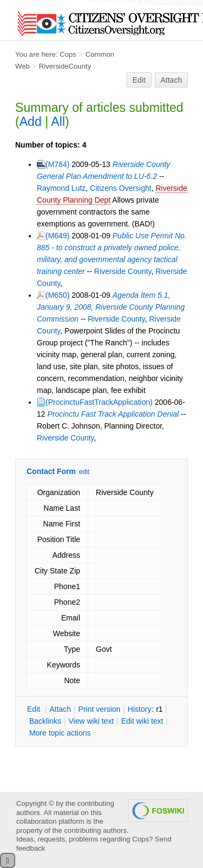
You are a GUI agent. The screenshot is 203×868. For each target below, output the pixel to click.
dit (35, 709)
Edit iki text (142, 721)
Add (31, 122)
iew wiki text (91, 721)
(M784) (57, 164)
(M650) (57, 295)
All (58, 122)
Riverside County (123, 271)
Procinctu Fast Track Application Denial (113, 414)
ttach (60, 709)
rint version (100, 709)
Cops (68, 54)
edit (84, 472)
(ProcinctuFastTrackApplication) (99, 402)
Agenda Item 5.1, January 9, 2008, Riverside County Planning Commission (111, 307)
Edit (139, 80)
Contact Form (51, 471)
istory (140, 709)
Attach (172, 80)
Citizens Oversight (121, 188)
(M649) (57, 236)
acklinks (45, 721)
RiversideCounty (65, 66)
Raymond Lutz (61, 188)
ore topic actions (60, 733)
